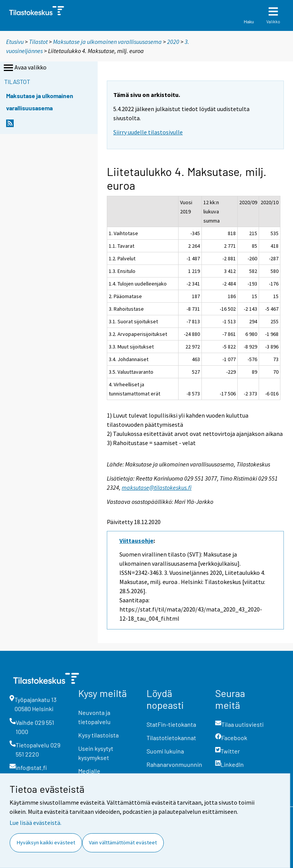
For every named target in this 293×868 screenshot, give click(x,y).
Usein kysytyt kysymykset (96, 753)
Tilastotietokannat (171, 738)
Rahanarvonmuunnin (174, 764)
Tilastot (38, 42)
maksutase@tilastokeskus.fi (157, 487)
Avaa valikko (24, 68)
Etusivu (15, 42)
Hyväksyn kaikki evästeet (46, 842)
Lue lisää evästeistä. (35, 823)
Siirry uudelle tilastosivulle (148, 132)
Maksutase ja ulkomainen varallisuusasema (107, 42)
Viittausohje (136, 540)
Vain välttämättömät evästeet (123, 842)
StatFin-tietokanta (171, 724)
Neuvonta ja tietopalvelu (94, 717)
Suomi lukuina (165, 751)
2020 (173, 42)
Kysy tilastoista (98, 735)
